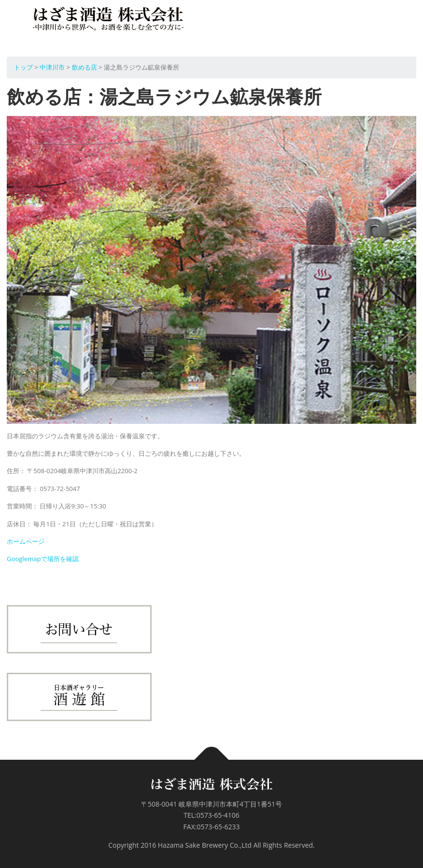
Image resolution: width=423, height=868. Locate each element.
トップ (23, 67)
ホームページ (26, 541)
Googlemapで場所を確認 (43, 559)
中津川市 (52, 67)
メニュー (408, 22)
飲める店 (85, 67)
